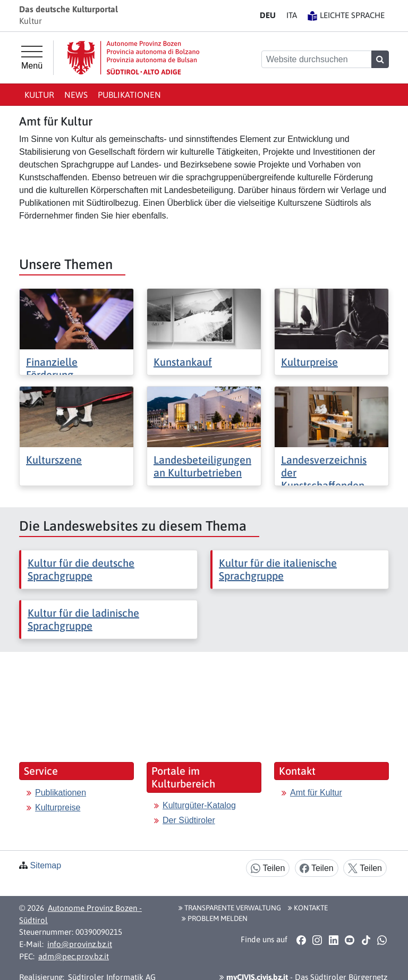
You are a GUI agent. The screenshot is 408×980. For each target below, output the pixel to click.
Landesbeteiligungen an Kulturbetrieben (202, 466)
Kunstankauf (183, 362)
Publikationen (129, 95)
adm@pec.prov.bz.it (74, 956)
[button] (301, 940)
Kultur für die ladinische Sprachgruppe (83, 619)
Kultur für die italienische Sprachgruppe (278, 569)
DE (268, 15)
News (76, 95)
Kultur (39, 95)
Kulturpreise (309, 362)
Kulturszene (54, 460)
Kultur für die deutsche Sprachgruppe (81, 569)
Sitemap (45, 865)
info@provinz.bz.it (80, 944)
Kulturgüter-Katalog (199, 805)
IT (292, 15)
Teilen (268, 869)
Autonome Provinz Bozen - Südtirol (80, 914)
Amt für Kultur (316, 793)
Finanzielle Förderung (52, 368)
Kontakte (308, 908)
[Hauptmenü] (32, 58)
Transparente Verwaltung (230, 908)
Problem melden (215, 918)
